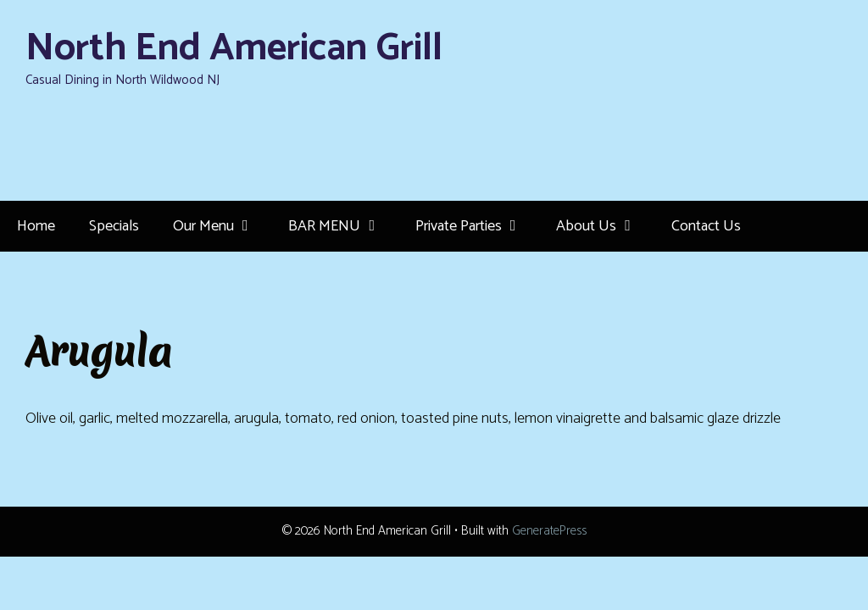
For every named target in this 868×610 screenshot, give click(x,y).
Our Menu (222, 226)
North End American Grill (234, 48)
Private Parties (477, 226)
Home (36, 226)
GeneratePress (549, 531)
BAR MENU (343, 226)
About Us (605, 226)
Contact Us (706, 226)
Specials (114, 226)
